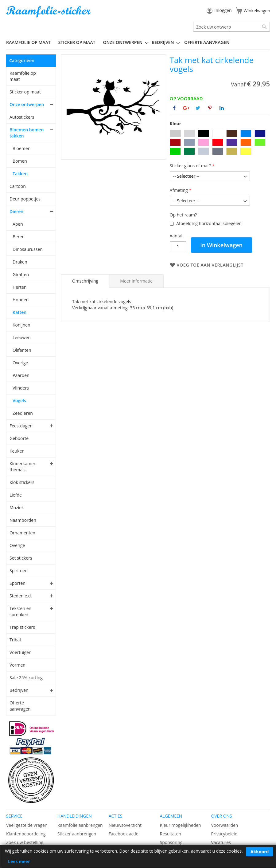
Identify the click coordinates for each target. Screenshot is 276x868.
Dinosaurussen (28, 249)
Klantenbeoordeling (26, 834)
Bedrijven (19, 690)
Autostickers (22, 117)
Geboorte (19, 438)
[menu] (138, 42)
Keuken (17, 451)
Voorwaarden (224, 825)
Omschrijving (85, 281)
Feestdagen (21, 426)
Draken (20, 262)
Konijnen (21, 325)
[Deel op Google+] (186, 108)
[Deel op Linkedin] (222, 108)
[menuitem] (31, 42)
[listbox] (220, 143)
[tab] (85, 281)
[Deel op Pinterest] (210, 108)
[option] (175, 133)
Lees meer (19, 861)
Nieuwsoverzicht (125, 825)
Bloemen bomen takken (27, 133)
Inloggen (223, 10)
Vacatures (221, 842)
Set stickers (21, 558)
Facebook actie (124, 834)
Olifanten (22, 350)
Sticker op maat (25, 92)
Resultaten (171, 834)
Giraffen (21, 274)
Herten (19, 287)
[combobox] (231, 27)
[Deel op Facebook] (174, 108)
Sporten (17, 583)
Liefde (16, 495)
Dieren (16, 211)
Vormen (17, 665)
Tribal (15, 640)
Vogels (19, 400)
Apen (18, 224)
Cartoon (18, 186)
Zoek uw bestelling (25, 842)
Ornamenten (22, 533)
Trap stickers (22, 627)
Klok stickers (22, 482)
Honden (21, 300)
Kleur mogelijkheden (181, 825)
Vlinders (21, 388)
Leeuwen (22, 337)
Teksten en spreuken (20, 611)
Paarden (21, 375)
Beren (19, 237)
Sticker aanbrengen (77, 834)
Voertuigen (21, 652)
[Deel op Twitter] (198, 108)
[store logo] (49, 12)
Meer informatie (136, 281)
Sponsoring (171, 842)
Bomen (20, 161)
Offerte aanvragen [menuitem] (207, 42)
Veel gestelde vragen (27, 825)
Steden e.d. (21, 596)
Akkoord (260, 852)
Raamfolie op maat (23, 76)
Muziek (17, 507)
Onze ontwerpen (27, 104)
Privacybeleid (224, 834)
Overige (20, 363)
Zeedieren (23, 413)
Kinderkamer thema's (23, 467)
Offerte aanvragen (20, 706)
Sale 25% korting (26, 678)
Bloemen (21, 148)
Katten (19, 312)
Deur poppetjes (25, 199)
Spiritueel (19, 571)
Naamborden (23, 520)
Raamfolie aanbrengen (80, 825)
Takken (20, 174)
